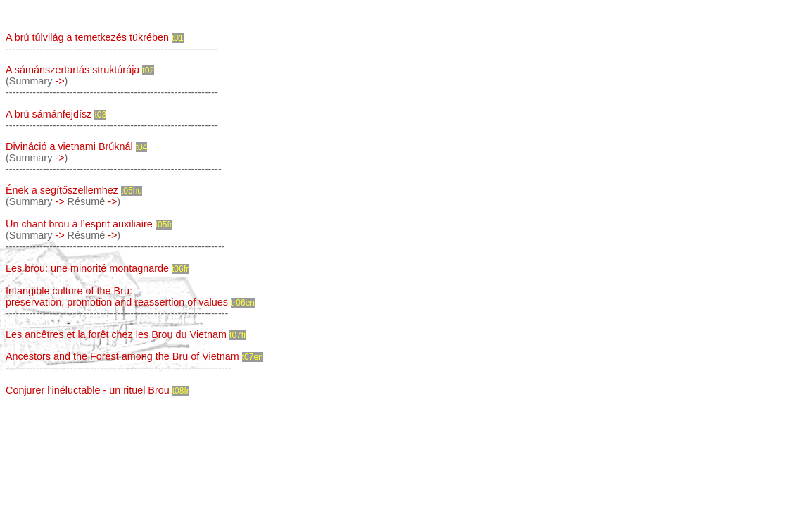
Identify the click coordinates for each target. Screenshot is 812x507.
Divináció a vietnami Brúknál (69, 146)
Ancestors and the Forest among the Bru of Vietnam (122, 356)
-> (59, 81)
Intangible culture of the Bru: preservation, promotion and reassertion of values (117, 296)
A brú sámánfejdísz (49, 114)
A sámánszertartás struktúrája (72, 70)
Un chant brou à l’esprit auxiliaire (79, 224)
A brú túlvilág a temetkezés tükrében (87, 37)
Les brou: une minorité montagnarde (87, 268)
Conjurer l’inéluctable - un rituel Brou (88, 390)
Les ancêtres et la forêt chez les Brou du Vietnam (116, 334)
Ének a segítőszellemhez (62, 190)
